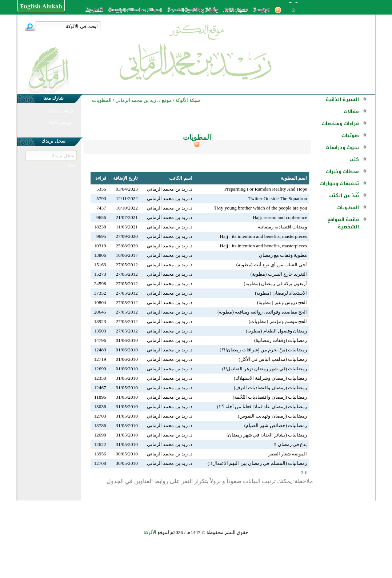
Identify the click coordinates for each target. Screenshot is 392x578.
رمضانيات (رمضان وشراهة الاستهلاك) (271, 378)
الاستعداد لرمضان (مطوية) (281, 293)
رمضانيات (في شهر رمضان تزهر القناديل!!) (265, 369)
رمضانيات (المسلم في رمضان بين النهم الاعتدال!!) (257, 463)
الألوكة (150, 532)
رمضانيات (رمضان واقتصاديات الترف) (271, 388)
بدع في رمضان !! (290, 444)
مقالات (351, 111)
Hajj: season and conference (280, 217)
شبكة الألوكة (187, 100)
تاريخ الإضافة (125, 178)
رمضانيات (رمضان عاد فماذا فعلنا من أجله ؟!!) (262, 406)
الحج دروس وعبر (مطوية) (282, 302)
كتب (354, 160)
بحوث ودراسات (342, 148)
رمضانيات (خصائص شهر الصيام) (276, 425)
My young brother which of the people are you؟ (261, 208)
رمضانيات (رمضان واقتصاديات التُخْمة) (270, 397)
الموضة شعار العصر (288, 454)
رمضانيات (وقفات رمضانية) (281, 340)
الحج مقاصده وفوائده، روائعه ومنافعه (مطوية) (262, 312)
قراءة (101, 178)
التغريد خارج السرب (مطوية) (279, 274)
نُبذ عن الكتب (344, 196)
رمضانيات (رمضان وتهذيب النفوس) (273, 416)
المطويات (348, 208)
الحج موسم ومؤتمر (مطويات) (278, 321)
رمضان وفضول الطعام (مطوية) (277, 331)
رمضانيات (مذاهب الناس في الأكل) (273, 359)
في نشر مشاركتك (60, 111)
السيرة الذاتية (342, 99)
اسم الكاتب (181, 178)
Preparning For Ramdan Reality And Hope (266, 189)
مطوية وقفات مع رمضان (283, 255)
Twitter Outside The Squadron (278, 198)
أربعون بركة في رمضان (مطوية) (275, 284)
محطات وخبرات (342, 172)
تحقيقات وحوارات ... (339, 187)
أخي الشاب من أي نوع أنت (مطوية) (272, 265)
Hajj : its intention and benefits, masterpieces (263, 236)
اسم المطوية (294, 178)
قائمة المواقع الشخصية (343, 223)
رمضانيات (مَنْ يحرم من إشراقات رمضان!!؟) (263, 350)
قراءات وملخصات (340, 123)
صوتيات (350, 135)
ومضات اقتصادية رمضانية (283, 227)
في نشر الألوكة (60, 123)
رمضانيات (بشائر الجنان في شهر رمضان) (267, 435)
